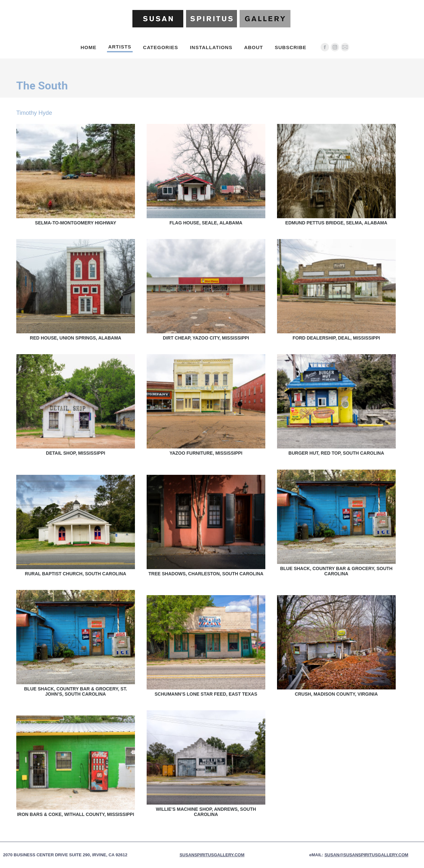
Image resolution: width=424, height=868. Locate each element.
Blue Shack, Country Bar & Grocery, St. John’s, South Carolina (76, 691)
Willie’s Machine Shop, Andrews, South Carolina (206, 812)
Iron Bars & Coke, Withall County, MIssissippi (75, 814)
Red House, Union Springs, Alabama (76, 338)
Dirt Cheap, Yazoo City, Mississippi (206, 338)
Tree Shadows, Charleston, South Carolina (206, 574)
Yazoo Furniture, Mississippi (206, 453)
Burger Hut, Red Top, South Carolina (336, 453)
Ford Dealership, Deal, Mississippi (336, 338)
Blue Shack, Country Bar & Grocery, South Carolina (336, 571)
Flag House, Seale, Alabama (206, 223)
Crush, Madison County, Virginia (336, 694)
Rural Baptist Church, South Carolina (76, 574)
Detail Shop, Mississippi (75, 453)
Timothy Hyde (34, 113)
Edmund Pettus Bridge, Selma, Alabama (336, 223)
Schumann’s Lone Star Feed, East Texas (206, 694)
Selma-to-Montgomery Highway (76, 223)
